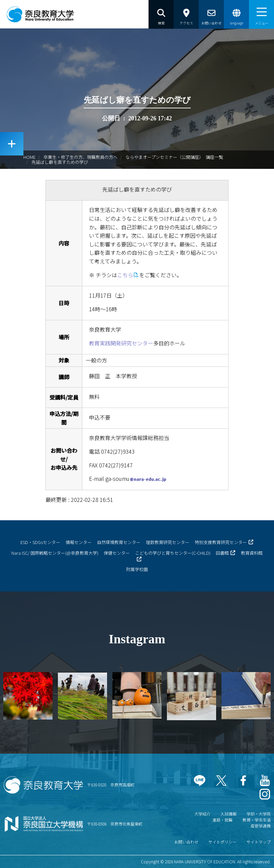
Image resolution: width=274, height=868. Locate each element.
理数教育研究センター (168, 542)
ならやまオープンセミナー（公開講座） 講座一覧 (174, 157)
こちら (125, 275)
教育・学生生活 (257, 820)
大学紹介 (202, 814)
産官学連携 (261, 826)
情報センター (79, 542)
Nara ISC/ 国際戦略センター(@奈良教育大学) (55, 553)
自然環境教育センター (119, 542)
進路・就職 (222, 820)
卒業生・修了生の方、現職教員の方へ (80, 157)
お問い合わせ (186, 842)
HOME (29, 157)
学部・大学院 (259, 814)
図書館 (222, 553)
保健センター (117, 553)
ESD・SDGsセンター (40, 542)
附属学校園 (137, 569)
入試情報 (229, 814)
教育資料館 (252, 553)
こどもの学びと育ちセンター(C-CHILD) (173, 553)
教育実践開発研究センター (121, 343)
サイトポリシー (222, 842)
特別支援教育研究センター (221, 542)
